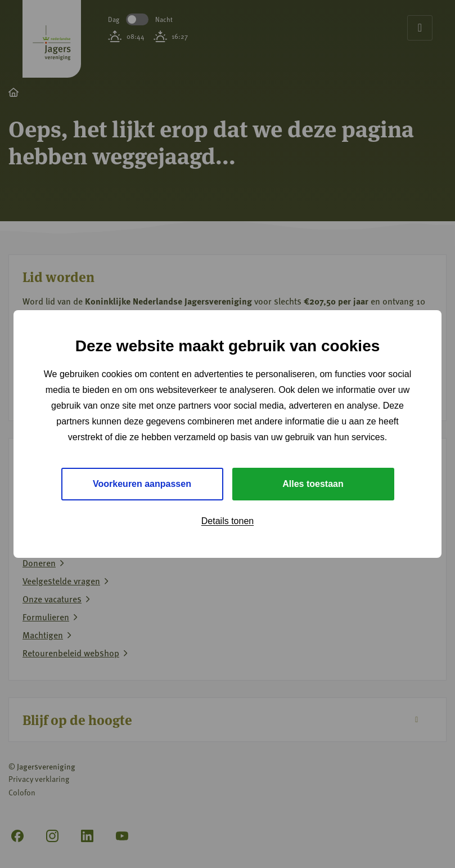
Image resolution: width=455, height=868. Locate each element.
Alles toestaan (313, 484)
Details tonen (227, 521)
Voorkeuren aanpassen (142, 484)
